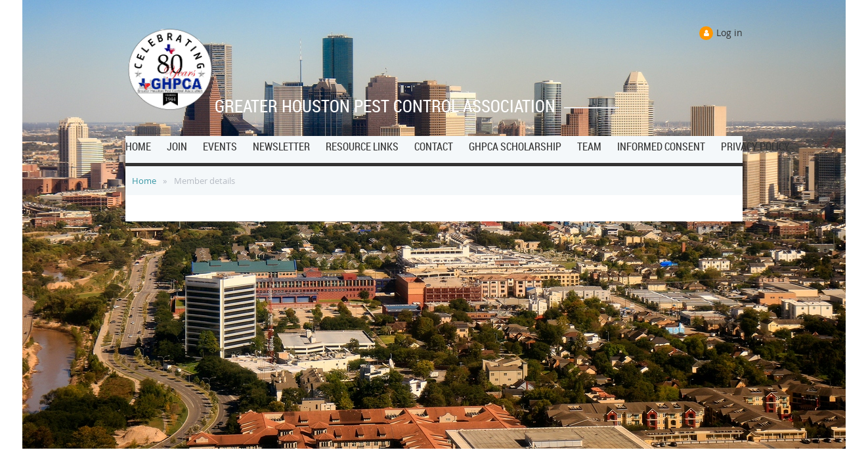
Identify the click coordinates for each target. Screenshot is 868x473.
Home (144, 181)
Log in (729, 33)
